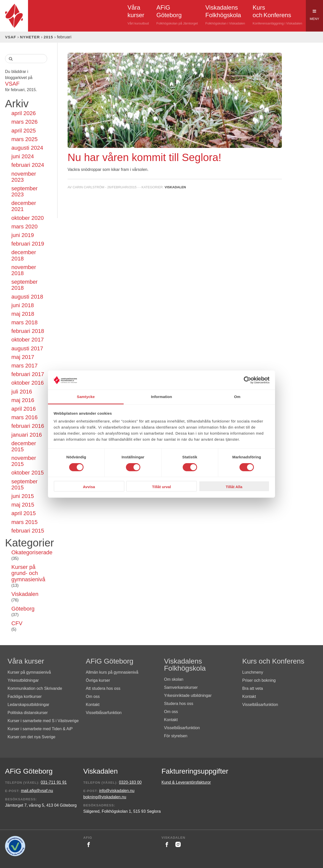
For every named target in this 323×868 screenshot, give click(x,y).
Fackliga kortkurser (25, 696)
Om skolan (174, 679)
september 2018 (24, 285)
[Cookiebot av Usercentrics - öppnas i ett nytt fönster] (247, 380)
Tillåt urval (162, 487)
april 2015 (24, 513)
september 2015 (24, 485)
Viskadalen (25, 594)
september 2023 (24, 192)
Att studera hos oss (103, 688)
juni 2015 (23, 496)
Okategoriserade (29, 553)
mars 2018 (24, 323)
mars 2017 (24, 366)
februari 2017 (28, 374)
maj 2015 (23, 505)
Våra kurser (26, 661)
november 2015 (24, 461)
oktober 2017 (28, 340)
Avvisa (89, 487)
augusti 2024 (27, 148)
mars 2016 (24, 417)
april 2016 (24, 409)
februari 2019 (28, 244)
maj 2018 (23, 314)
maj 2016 (23, 400)
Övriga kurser (98, 680)
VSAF (11, 37)
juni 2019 (23, 235)
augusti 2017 (27, 349)
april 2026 (24, 113)
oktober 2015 (28, 473)
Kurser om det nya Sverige (31, 737)
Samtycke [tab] (86, 397)
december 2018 (24, 255)
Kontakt (93, 705)
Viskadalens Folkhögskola (185, 665)
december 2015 (24, 446)
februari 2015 (28, 531)
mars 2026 (24, 122)
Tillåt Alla (234, 487)
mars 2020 (24, 227)
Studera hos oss (179, 704)
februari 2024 (28, 165)
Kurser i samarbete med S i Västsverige (43, 721)
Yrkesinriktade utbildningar (188, 695)
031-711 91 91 (54, 782)
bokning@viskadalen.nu (105, 797)
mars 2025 (24, 139)
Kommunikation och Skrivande (35, 688)
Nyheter (30, 37)
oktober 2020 (28, 218)
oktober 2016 (28, 383)
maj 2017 (23, 357)
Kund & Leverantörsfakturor (186, 782)
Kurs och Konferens (273, 661)
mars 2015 (24, 522)
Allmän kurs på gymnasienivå (112, 672)
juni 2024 (23, 156)
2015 (48, 37)
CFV (17, 623)
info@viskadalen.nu (117, 791)
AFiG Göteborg (110, 661)
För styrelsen (176, 736)
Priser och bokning (259, 680)
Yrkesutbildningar (23, 680)
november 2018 (24, 270)
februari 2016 (28, 426)
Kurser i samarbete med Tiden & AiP (40, 729)
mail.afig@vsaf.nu (37, 791)
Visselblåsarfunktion (104, 713)
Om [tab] (237, 397)
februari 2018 (28, 331)
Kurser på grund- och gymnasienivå (28, 573)
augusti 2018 (27, 297)
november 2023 (24, 177)
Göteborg (23, 609)
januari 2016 (27, 435)
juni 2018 (23, 305)
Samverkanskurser (181, 687)
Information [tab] (161, 397)
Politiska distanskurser (28, 713)
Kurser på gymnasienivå (29, 672)
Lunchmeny (253, 672)
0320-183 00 (130, 782)
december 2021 (24, 206)
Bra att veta (253, 688)
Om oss (93, 696)
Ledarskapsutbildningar (28, 705)
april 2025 (24, 131)
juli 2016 (22, 392)
